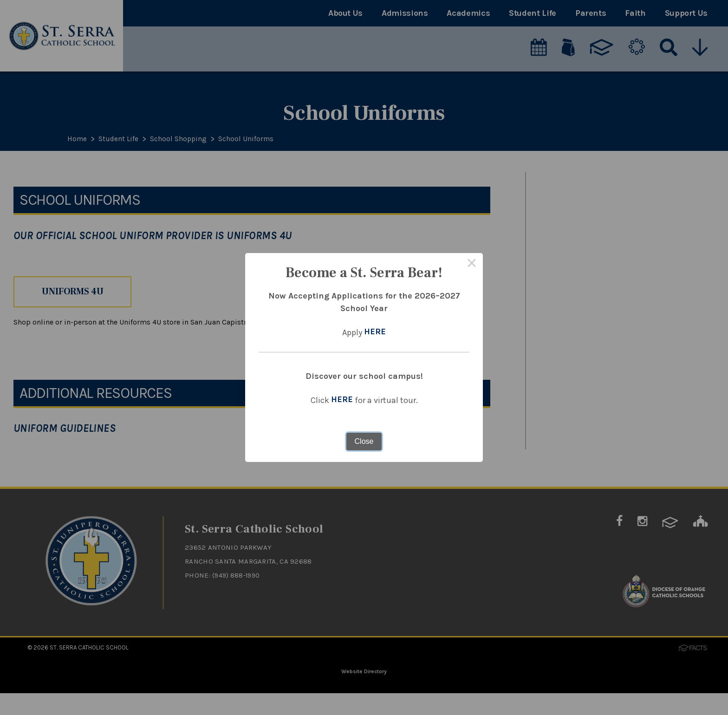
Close (364, 441)
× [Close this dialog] (472, 264)
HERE (375, 332)
